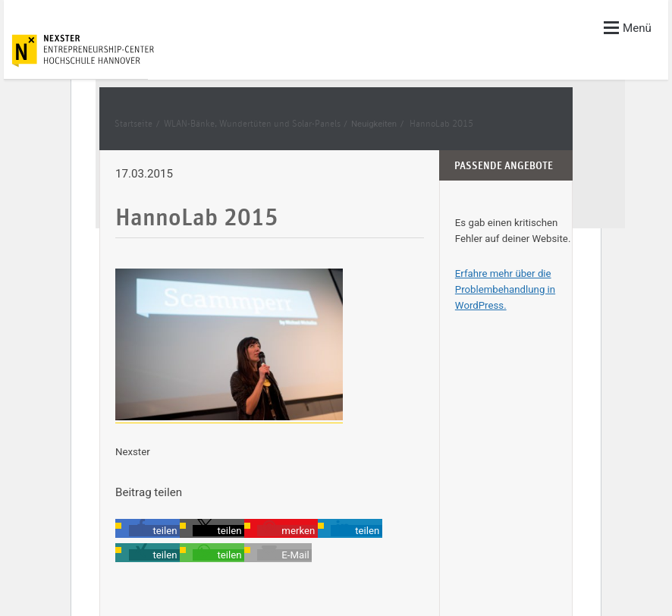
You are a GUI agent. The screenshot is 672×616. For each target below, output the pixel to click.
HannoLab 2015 (441, 124)
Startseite (133, 124)
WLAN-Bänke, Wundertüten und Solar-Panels (252, 124)
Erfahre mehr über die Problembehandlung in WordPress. (505, 289)
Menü (628, 27)
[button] (154, 531)
